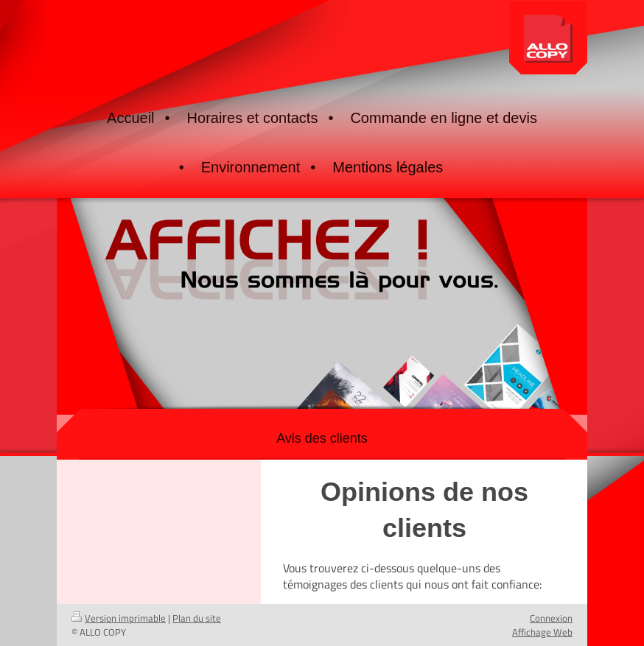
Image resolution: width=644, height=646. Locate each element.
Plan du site (197, 618)
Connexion (551, 618)
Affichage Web (542, 632)
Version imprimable (119, 618)
